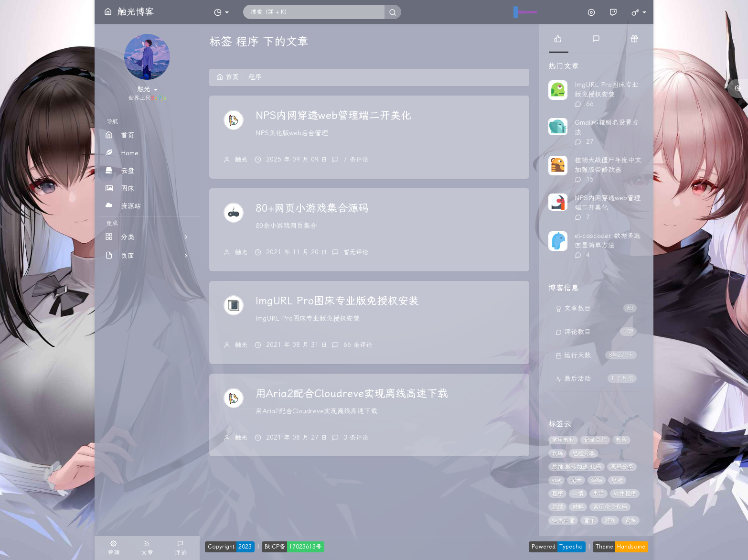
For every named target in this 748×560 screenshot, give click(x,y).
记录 (576, 480)
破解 (578, 507)
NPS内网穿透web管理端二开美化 (333, 116)
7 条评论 (356, 159)
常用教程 (563, 440)
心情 (578, 494)
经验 (617, 480)
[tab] (558, 38)
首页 (228, 77)
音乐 (589, 520)
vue (556, 480)
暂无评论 (356, 252)
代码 (557, 453)
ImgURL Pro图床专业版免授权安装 (337, 301)
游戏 (610, 520)
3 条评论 (356, 437)
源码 (597, 480)
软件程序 (625, 494)
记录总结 (595, 440)
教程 (621, 440)
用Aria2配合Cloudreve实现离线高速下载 (352, 394)
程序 (557, 494)
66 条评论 (358, 345)
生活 (598, 494)
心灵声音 (563, 520)
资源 (630, 520)
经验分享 (584, 453)
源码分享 (622, 467)
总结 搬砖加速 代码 (577, 467)
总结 (557, 507)
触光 (241, 159)
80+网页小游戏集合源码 (312, 208)
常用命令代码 (610, 507)
